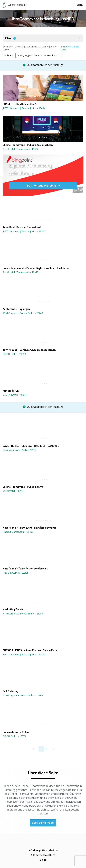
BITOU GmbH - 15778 (14, 736)
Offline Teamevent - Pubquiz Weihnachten (28, 145)
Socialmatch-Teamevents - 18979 (20, 272)
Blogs (43, 860)
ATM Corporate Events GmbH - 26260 (23, 313)
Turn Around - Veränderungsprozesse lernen (29, 350)
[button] (43, 38)
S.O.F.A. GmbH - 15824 (15, 395)
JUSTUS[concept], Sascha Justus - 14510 (24, 231)
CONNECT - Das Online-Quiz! (19, 104)
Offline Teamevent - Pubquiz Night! (23, 487)
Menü (77, 5)
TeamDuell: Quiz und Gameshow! (22, 227)
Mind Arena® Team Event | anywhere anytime (29, 528)
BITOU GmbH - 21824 (14, 354)
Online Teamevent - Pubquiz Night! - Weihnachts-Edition (36, 268)
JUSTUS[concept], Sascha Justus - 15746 (24, 654)
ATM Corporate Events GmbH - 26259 (23, 614)
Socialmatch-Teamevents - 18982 (20, 149)
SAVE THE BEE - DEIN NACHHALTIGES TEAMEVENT (32, 446)
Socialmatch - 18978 (13, 491)
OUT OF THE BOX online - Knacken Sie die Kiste (30, 650)
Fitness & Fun (11, 391)
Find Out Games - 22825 (16, 573)
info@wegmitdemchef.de (43, 850)
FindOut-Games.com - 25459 (18, 532)
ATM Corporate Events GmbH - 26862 (23, 695)
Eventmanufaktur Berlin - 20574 (19, 450)
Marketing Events (13, 609)
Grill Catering (10, 691)
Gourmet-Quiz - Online (16, 732)
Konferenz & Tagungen (16, 309)
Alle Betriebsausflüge (43, 855)
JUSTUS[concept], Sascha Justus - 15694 (24, 108)
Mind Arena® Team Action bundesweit (25, 568)
